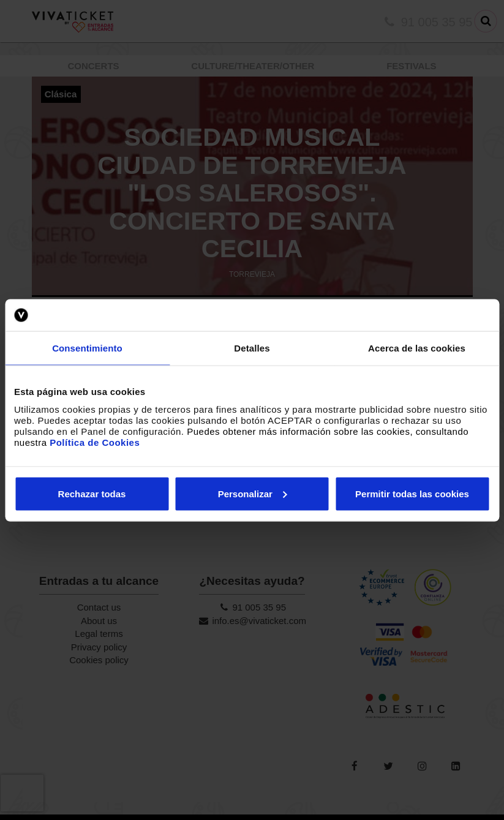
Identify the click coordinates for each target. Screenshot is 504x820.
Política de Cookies (95, 442)
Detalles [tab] (252, 348)
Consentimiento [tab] (87, 348)
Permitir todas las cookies (412, 493)
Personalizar (253, 493)
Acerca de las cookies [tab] (417, 348)
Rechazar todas (92, 493)
